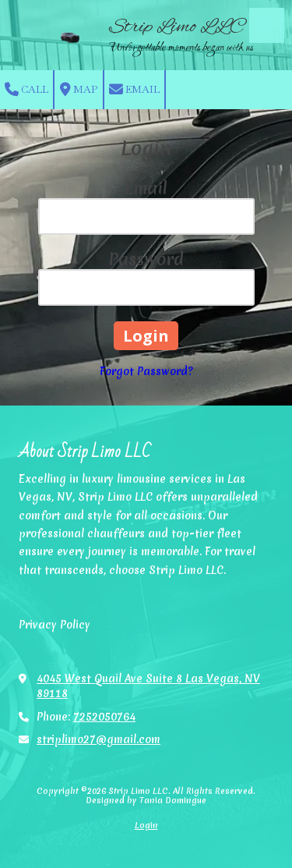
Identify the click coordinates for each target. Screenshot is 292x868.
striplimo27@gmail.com (99, 739)
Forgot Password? (146, 371)
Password (146, 259)
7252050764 (104, 717)
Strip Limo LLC (177, 27)
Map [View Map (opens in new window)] (79, 90)
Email (134, 90)
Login (146, 825)
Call (26, 90)
